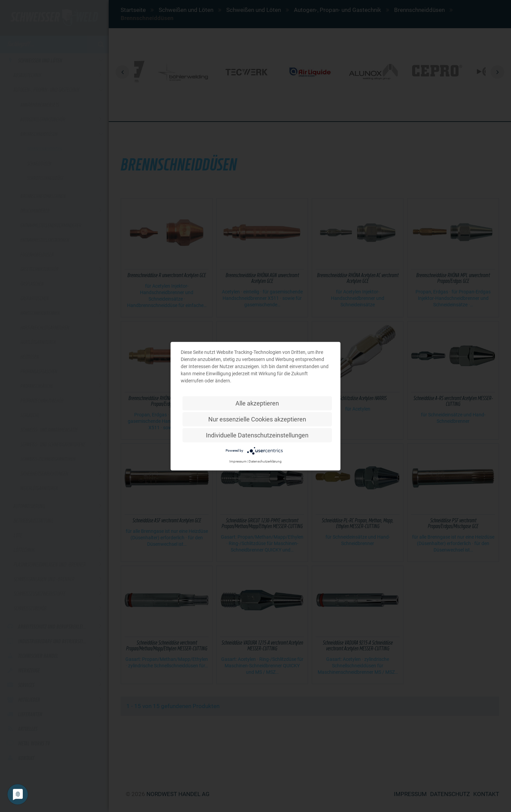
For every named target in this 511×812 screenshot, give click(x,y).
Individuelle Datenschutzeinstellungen (257, 435)
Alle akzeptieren (257, 403)
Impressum (238, 461)
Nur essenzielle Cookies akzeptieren (257, 419)
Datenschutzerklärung (265, 461)
